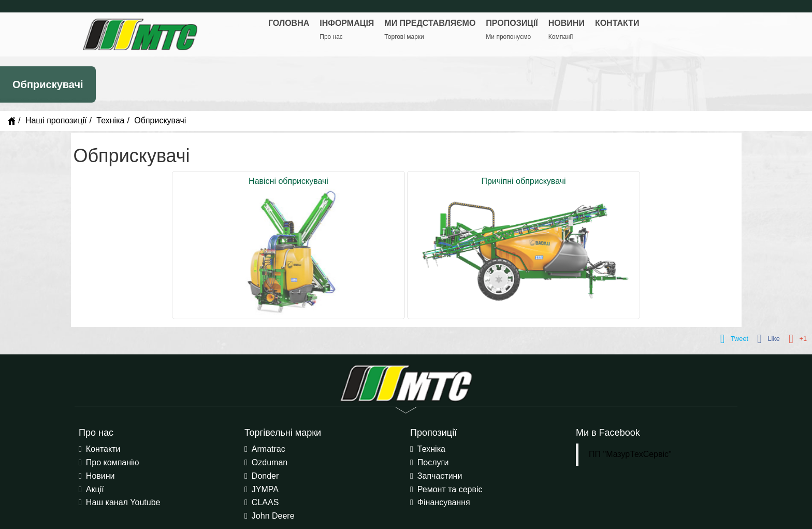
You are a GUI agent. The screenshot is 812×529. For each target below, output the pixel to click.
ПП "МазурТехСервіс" (630, 454)
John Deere (273, 516)
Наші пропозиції (56, 120)
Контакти (103, 449)
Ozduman (270, 462)
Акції (95, 489)
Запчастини (440, 476)
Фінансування (444, 502)
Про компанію (113, 462)
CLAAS (265, 502)
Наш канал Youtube (123, 502)
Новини (100, 476)
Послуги (433, 462)
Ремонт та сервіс (450, 489)
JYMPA (265, 489)
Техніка (110, 120)
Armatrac (269, 449)
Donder (265, 476)
